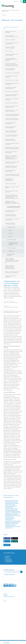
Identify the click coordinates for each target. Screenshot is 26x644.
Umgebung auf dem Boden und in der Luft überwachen (12, 55)
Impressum (6, 633)
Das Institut (8, 594)
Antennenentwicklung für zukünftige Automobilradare (12, 219)
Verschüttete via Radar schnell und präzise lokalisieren (12, 43)
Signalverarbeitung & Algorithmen (11, 255)
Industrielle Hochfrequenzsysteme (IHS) (11, 28)
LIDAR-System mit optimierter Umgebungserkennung (11, 88)
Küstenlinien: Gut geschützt (11, 184)
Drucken (7, 582)
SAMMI (10, 230)
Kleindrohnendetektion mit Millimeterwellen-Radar (10, 69)
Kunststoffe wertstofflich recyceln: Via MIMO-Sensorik (12, 144)
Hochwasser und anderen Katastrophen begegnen (10, 48)
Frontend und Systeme (11, 248)
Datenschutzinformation (9, 634)
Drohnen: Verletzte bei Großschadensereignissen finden (12, 36)
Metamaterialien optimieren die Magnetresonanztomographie (11, 167)
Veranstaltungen (9, 599)
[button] (7, 576)
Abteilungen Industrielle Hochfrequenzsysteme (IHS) (10, 224)
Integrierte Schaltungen (11, 240)
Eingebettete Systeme (11, 227)
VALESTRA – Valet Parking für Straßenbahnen (11, 276)
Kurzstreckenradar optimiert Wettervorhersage (11, 171)
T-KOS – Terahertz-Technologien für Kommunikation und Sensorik (12, 136)
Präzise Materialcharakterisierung (12, 103)
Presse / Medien (9, 598)
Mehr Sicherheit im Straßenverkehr (12, 92)
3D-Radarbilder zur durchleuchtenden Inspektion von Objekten (12, 162)
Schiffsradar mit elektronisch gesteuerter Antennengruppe (11, 215)
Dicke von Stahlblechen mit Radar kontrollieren (12, 191)
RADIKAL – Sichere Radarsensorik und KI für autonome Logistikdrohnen (12, 272)
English (16, 1)
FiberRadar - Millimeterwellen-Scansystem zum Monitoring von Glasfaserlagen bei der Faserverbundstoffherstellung (11, 157)
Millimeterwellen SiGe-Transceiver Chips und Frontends (13, 244)
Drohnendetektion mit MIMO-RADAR (12, 73)
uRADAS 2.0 (11, 233)
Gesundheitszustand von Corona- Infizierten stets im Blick (12, 211)
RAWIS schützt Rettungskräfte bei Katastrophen (12, 77)
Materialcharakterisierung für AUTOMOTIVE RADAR (11, 127)
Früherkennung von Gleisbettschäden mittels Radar (12, 99)
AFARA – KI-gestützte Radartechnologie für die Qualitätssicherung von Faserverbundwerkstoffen (10, 267)
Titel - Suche (21, 1)
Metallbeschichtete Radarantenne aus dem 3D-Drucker (12, 84)
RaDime (10, 237)
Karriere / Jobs (8, 596)
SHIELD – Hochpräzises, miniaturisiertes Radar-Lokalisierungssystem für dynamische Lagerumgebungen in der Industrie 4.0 (12, 260)
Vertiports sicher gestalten (10, 40)
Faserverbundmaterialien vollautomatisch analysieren (11, 140)
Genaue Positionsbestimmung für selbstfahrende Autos (12, 107)
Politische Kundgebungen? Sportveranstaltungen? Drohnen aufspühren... (11, 59)
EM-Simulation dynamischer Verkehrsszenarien (11, 123)
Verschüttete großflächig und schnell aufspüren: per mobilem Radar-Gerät (12, 175)
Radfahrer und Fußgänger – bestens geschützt (12, 187)
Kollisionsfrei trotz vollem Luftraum (12, 80)
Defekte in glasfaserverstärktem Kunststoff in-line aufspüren (11, 131)
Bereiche (7, 595)
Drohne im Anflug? (9, 51)
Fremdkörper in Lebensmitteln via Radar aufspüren (12, 152)
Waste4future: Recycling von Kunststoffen (11, 32)
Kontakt (5, 631)
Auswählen (21, 609)
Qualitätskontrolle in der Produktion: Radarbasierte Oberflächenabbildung (12, 148)
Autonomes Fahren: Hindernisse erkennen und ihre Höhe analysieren (12, 119)
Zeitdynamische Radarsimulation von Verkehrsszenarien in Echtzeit (12, 95)
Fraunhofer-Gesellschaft (9, 612)
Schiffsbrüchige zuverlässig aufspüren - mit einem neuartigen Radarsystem (12, 115)
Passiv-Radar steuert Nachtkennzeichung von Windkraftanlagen (10, 180)
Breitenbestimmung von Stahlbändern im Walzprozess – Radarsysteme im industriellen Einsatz (12, 202)
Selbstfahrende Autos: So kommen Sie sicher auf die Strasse (12, 111)
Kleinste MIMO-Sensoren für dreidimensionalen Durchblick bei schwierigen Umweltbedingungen (12, 65)
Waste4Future (11, 251)
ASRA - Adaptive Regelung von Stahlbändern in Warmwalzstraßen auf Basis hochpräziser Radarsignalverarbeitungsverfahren (12, 197)
